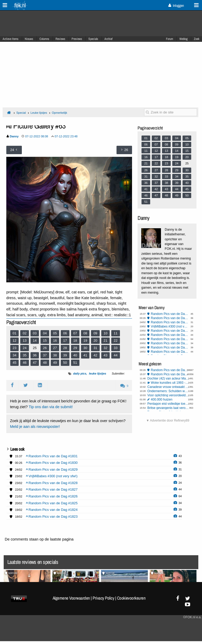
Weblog (183, 39)
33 (115, 348)
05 (55, 333)
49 (55, 363)
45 (14, 363)
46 (24, 363)
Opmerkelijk (59, 113)
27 (55, 348)
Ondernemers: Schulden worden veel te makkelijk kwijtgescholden (168, 391)
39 (65, 355)
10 (105, 333)
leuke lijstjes (97, 373)
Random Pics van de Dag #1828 (170, 331)
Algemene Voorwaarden (71, 598)
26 (45, 348)
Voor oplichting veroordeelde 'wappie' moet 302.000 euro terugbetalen (168, 395)
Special (21, 113)
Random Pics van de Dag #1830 (170, 318)
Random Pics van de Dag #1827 (170, 335)
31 (95, 348)
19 (85, 341)
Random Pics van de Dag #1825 (170, 343)
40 (75, 355)
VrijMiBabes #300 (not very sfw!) (170, 326)
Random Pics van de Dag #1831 (170, 314)
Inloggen (176, 6)
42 (95, 355)
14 (35, 341)
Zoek (197, 39)
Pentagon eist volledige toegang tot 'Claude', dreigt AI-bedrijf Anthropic (168, 404)
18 (75, 341)
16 (55, 341)
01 (14, 333)
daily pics (80, 373)
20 (95, 341)
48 (45, 363)
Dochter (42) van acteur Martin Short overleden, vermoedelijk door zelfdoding (168, 378)
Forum (170, 39)
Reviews (60, 39)
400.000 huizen (161, 399)
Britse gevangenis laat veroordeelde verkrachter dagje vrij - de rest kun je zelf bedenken (168, 408)
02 (24, 333)
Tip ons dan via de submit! (51, 407)
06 (65, 333)
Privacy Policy (103, 598)
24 (24, 348)
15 (45, 341)
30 (85, 348)
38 (55, 355)
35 (24, 355)
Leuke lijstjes (39, 113)
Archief (108, 39)
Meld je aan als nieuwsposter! (35, 427)
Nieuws (29, 39)
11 (115, 333)
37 (45, 355)
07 (75, 333)
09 (95, 333)
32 (105, 348)
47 (35, 363)
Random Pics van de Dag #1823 (170, 352)
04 (45, 333)
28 (65, 348)
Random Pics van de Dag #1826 (170, 339)
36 (35, 355)
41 (85, 355)
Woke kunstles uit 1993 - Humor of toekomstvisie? (170, 383)
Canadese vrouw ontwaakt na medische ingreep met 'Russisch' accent (168, 387)
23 (14, 348)
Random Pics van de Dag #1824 (170, 347)
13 (24, 341)
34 (14, 355)
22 (115, 341)
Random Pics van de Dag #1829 (170, 322)
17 (65, 341)
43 (105, 355)
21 (105, 341)
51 (75, 363)
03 (35, 333)
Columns (44, 39)
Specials (93, 39)
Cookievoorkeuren (131, 598)
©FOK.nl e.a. (192, 617)
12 (14, 341)
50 (65, 363)
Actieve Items (11, 39)
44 (115, 355)
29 (75, 348)
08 (85, 333)
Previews (77, 39)
